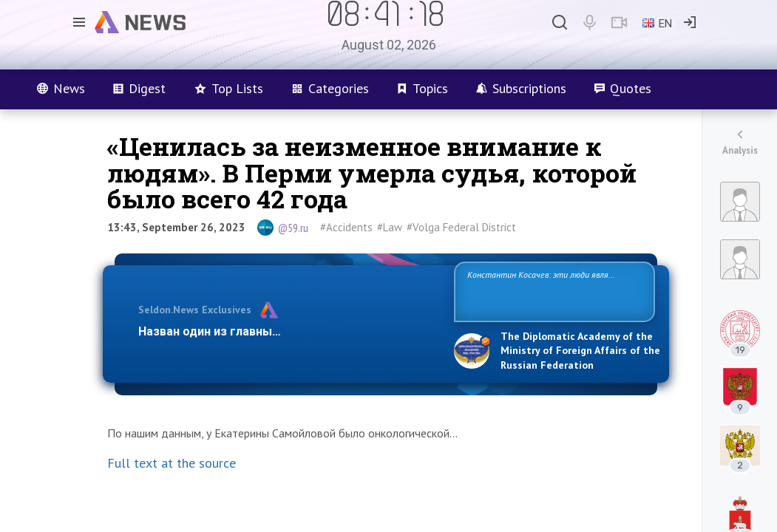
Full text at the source (172, 463)
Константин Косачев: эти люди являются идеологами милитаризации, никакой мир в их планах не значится (554, 291)
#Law (390, 227)
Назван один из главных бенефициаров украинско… (289, 331)
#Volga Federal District (461, 227)
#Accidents (346, 227)
